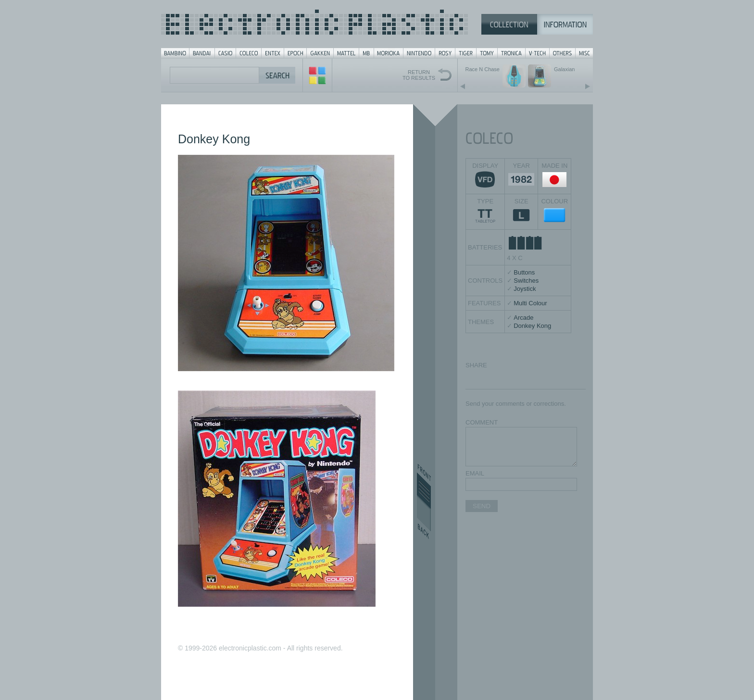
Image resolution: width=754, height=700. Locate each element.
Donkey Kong (532, 326)
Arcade (523, 318)
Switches (526, 281)
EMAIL (475, 473)
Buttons (524, 272)
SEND (482, 506)
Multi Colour (530, 303)
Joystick (525, 289)
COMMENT (482, 422)
